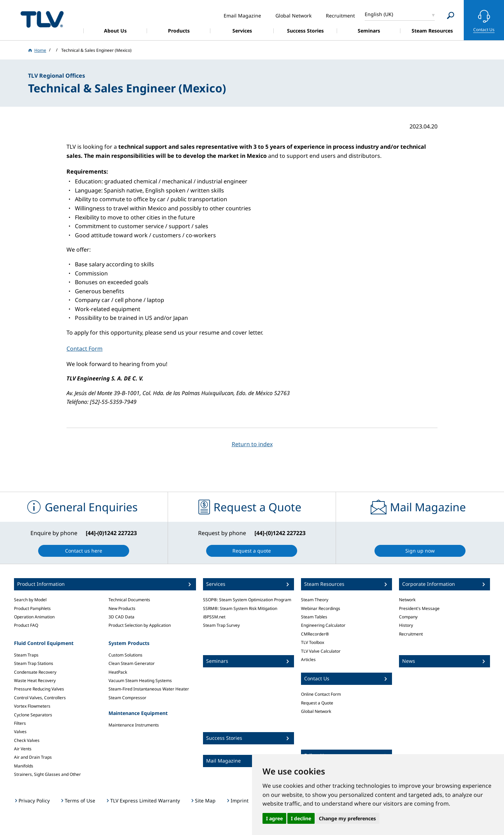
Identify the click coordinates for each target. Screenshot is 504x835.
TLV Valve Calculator (321, 651)
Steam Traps (26, 655)
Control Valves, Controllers (40, 698)
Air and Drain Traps (33, 757)
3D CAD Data (121, 617)
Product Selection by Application (140, 625)
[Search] (451, 16)
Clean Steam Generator (132, 663)
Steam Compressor (127, 698)
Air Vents (23, 749)
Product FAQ (26, 625)
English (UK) (379, 14)
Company (408, 617)
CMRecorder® (315, 634)
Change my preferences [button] (347, 818)
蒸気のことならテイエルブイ (42, 19)
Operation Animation (34, 617)
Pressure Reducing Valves (39, 689)
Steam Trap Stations (34, 663)
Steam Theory (315, 600)
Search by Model (30, 600)
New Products (122, 608)
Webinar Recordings (321, 608)
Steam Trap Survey (221, 625)
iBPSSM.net (214, 617)
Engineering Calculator (323, 625)
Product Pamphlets (32, 608)
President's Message (419, 608)
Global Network (316, 711)
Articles (308, 659)
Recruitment (411, 634)
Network (407, 600)
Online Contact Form (321, 694)
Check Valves (27, 740)
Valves (20, 732)
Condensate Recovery (35, 672)
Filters (20, 723)
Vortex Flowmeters (32, 706)
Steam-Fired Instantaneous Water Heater (149, 689)
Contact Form (85, 349)
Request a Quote (317, 703)
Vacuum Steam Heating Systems (140, 680)
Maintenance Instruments (134, 725)
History (406, 625)
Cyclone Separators (33, 715)
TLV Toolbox (313, 642)
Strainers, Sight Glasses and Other (47, 774)
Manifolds (24, 766)
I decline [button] (301, 818)
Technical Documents (129, 600)
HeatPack (118, 672)
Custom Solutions (125, 655)
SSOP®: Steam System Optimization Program (247, 600)
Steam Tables (314, 617)
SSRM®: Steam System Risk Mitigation (240, 608)
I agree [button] (274, 818)
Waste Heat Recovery (35, 680)
